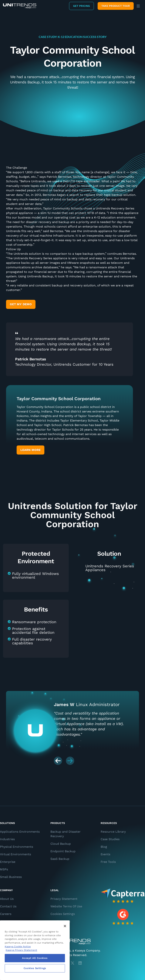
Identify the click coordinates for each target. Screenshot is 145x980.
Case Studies (110, 839)
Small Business (11, 877)
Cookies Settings (63, 914)
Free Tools (108, 862)
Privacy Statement (64, 899)
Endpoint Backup (63, 851)
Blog (104, 847)
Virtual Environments (15, 854)
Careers (6, 914)
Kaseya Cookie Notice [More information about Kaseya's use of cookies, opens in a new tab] (18, 947)
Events (105, 854)
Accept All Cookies (35, 958)
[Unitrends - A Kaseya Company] (72, 942)
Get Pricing (81, 6)
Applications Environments (20, 832)
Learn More (30, 450)
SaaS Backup (60, 859)
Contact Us (8, 906)
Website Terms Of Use (66, 906)
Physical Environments (17, 847)
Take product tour (116, 6)
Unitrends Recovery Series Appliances (110, 568)
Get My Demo (21, 304)
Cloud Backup (61, 844)
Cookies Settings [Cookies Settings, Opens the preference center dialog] (35, 968)
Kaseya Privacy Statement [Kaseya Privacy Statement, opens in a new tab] (21, 950)
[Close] (65, 926)
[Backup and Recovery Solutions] (20, 6)
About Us (7, 899)
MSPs (4, 869)
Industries (7, 839)
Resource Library (113, 832)
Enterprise (8, 862)
